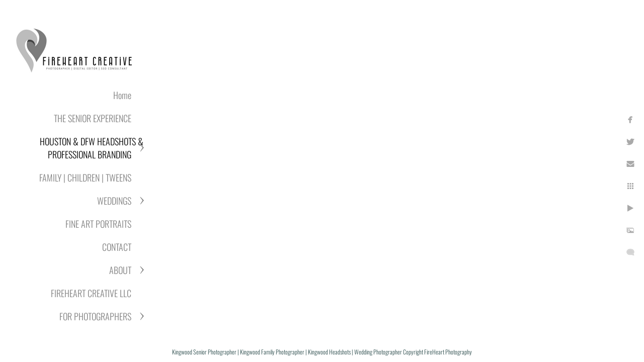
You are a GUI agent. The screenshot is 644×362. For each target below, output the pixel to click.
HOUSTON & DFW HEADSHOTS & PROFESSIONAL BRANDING (92, 148)
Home (122, 95)
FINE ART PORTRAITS (98, 224)
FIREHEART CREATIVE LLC (91, 293)
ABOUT (120, 270)
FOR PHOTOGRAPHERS (95, 316)
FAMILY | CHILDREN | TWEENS (85, 177)
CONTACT (117, 247)
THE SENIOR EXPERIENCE (93, 118)
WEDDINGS (114, 201)
